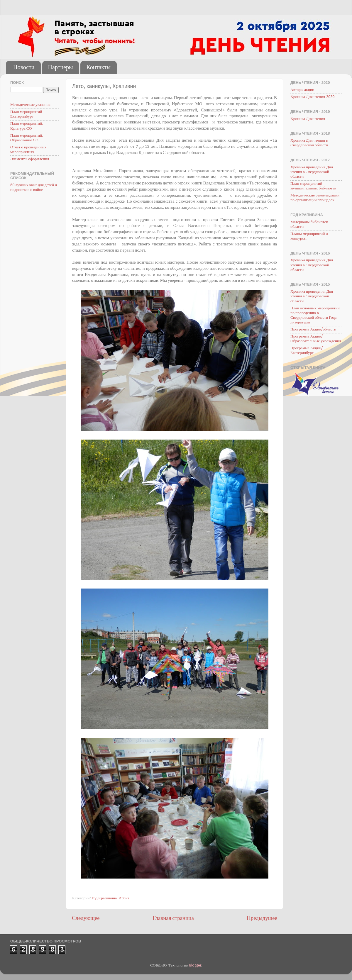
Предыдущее (262, 919)
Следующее (86, 919)
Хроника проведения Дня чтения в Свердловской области (312, 172)
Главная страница (173, 919)
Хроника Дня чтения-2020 (312, 97)
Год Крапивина (104, 898)
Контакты (98, 68)
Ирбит (124, 898)
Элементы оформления (30, 159)
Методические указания (30, 105)
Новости (24, 68)
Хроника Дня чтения (308, 119)
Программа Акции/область (313, 329)
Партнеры (61, 68)
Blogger (195, 965)
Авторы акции (302, 90)
